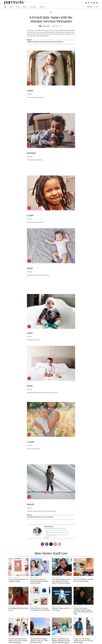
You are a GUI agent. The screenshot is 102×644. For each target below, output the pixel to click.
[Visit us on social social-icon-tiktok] (86, 3)
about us (42, 7)
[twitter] (51, 544)
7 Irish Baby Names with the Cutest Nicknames (40, 517)
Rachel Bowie (46, 26)
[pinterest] (29, 83)
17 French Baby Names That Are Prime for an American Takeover (45, 42)
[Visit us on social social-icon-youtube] (97, 3)
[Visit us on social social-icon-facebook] (91, 3)
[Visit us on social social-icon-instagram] (94, 3)
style (11, 7)
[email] (59, 544)
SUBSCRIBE (90, 7)
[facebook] (47, 544)
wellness (33, 7)
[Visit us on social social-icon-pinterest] (89, 3)
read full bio (47, 537)
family (25, 7)
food (18, 7)
